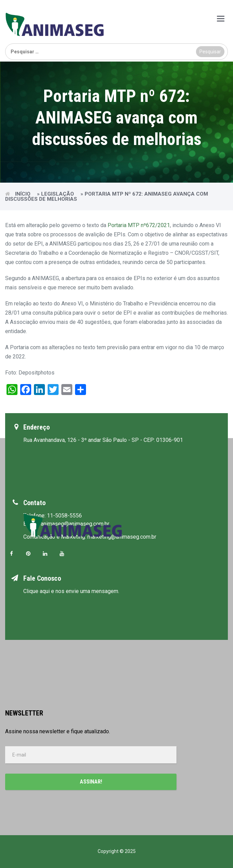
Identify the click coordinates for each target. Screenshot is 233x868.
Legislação (58, 194)
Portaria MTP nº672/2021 (139, 225)
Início (23, 194)
